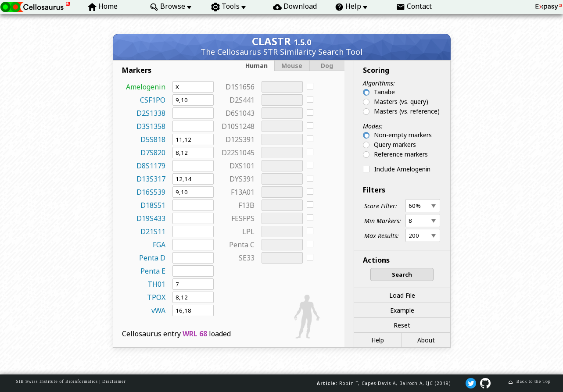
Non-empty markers (403, 135)
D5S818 (153, 139)
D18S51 (153, 205)
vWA (158, 310)
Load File (402, 295)
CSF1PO (153, 100)
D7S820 (153, 153)
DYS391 (242, 179)
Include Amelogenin (402, 169)
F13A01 (243, 192)
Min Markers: (383, 221)
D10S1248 (238, 126)
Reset (402, 325)
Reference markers (401, 154)
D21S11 (153, 232)
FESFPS (243, 218)
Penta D (152, 258)
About (426, 340)
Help (378, 340)
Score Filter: (381, 206)
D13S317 (151, 179)
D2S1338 (151, 113)
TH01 (156, 284)
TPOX (156, 297)
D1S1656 (240, 87)
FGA (159, 245)
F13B (246, 205)
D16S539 (151, 192)
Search (402, 274)
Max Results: (382, 236)
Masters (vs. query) (401, 102)
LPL (248, 232)
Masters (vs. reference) (407, 111)
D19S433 (151, 218)
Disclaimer (114, 381)
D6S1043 (240, 113)
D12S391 (240, 139)
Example (402, 310)
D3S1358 (151, 126)
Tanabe (384, 92)
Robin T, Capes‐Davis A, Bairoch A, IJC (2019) (395, 383)
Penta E (153, 271)
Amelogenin (146, 87)
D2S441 (242, 100)
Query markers (395, 144)
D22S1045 (238, 153)
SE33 (247, 258)
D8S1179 (151, 166)
